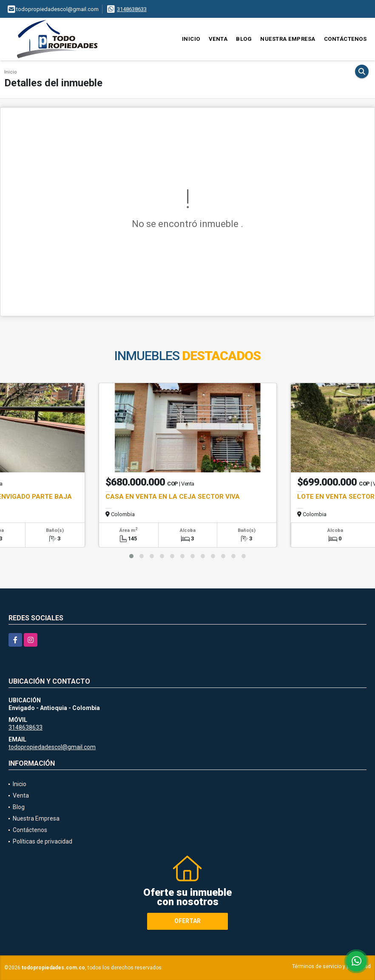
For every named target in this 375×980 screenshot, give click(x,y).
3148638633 (132, 9)
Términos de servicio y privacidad (331, 966)
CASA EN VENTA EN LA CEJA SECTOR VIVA (173, 497)
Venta (218, 39)
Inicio (191, 39)
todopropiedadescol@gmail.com (52, 747)
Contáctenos (345, 39)
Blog (244, 39)
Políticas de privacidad (43, 841)
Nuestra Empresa (288, 39)
